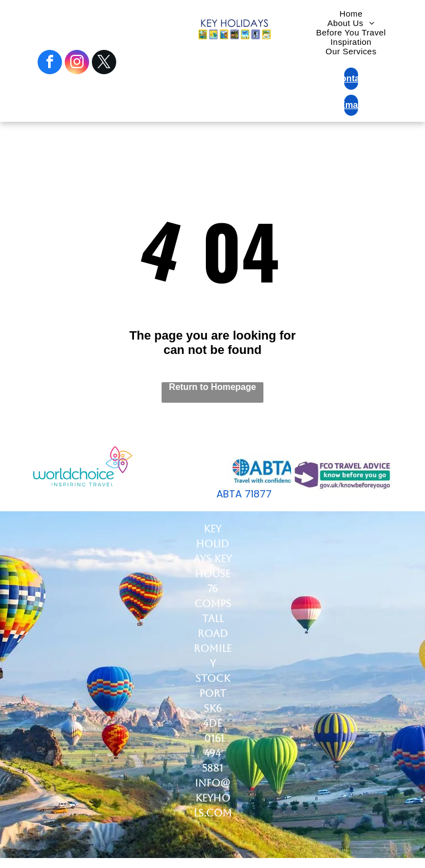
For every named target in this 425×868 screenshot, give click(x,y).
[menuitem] (351, 14)
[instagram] (77, 63)
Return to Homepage (212, 387)
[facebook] (50, 63)
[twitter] (104, 63)
